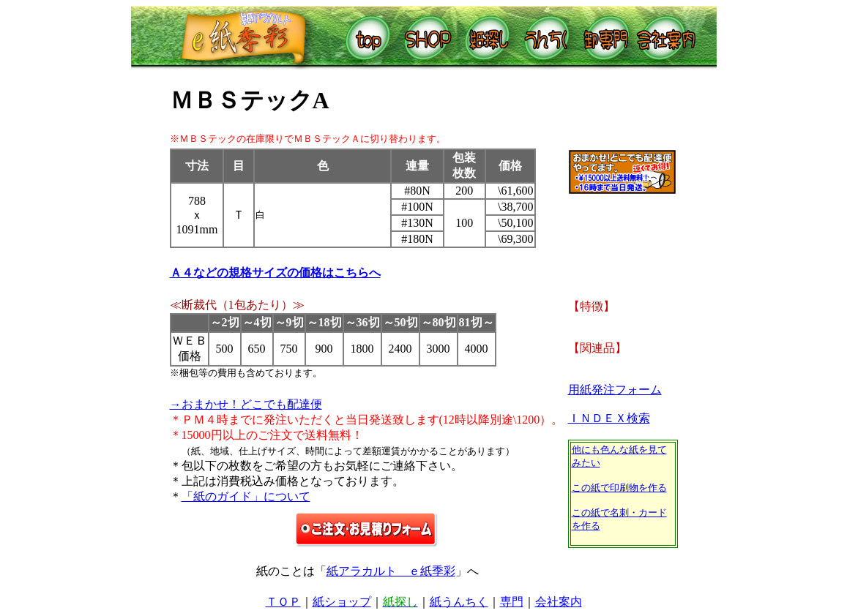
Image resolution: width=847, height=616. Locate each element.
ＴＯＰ (283, 602)
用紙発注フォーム (615, 390)
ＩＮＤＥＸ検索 (609, 418)
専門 (512, 602)
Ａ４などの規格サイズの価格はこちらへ (275, 273)
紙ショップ (342, 602)
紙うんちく (459, 602)
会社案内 (559, 602)
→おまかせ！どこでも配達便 (246, 404)
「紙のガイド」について (246, 496)
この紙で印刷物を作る (619, 488)
